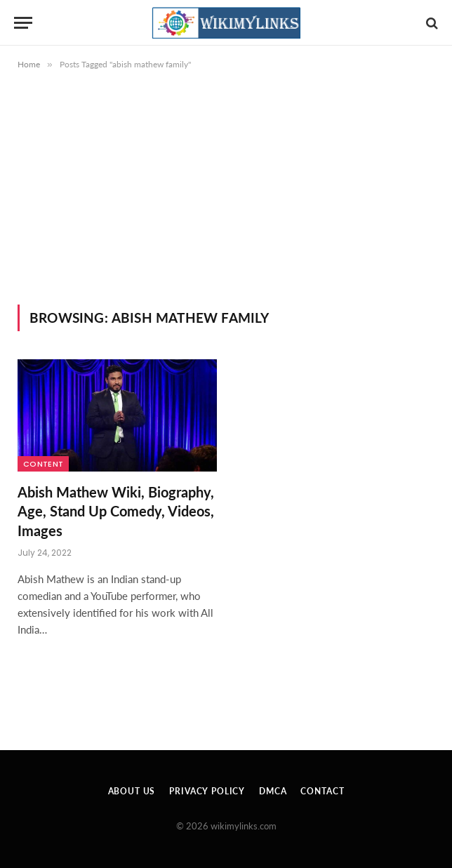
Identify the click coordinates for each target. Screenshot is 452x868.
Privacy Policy (207, 791)
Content (43, 464)
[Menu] (23, 23)
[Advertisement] (226, 199)
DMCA (273, 791)
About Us (132, 791)
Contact (322, 791)
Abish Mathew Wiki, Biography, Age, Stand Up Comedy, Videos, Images (116, 511)
